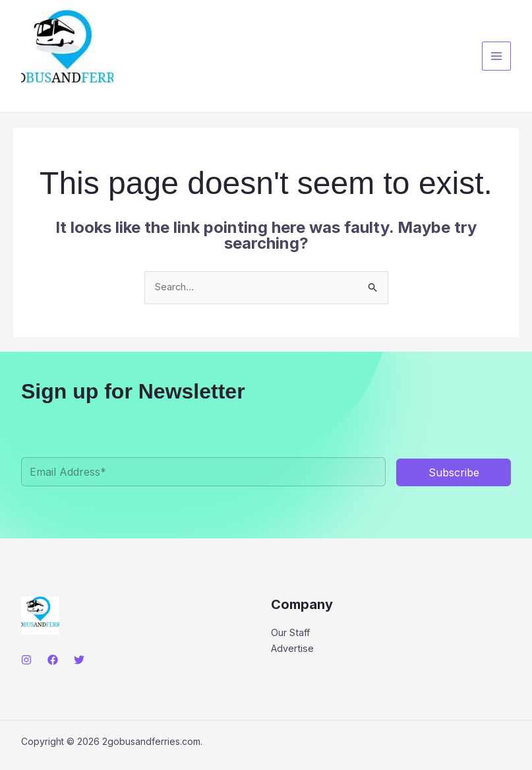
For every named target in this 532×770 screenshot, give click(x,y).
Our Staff (291, 634)
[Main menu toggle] (497, 56)
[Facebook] (53, 660)
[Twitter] (79, 660)
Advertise (293, 650)
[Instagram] (26, 660)
